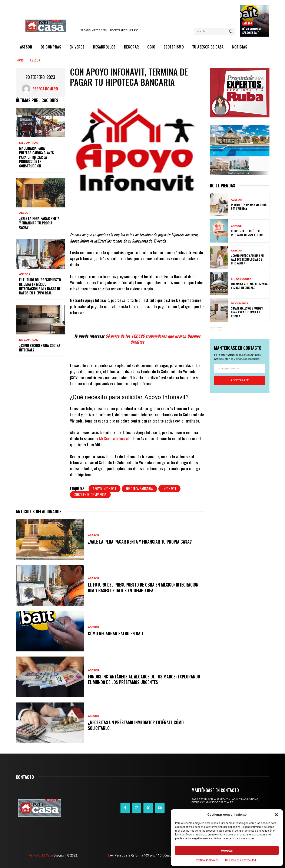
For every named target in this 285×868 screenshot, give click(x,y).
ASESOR (248, 23)
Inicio (20, 60)
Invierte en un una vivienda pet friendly (249, 206)
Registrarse (240, 380)
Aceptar (227, 851)
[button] (276, 815)
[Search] (231, 31)
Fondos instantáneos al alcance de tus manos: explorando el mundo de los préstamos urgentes (144, 679)
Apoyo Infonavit (105, 489)
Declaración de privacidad (241, 860)
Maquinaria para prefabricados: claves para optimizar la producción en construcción (37, 157)
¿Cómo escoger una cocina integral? (40, 348)
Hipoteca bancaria (139, 489)
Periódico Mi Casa (41, 855)
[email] (240, 368)
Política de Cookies (207, 860)
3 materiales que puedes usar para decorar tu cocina (247, 312)
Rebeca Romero (45, 89)
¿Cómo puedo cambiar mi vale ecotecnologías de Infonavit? (247, 259)
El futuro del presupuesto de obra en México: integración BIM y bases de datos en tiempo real (40, 286)
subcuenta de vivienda (90, 495)
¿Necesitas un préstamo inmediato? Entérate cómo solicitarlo (136, 725)
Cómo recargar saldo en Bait (252, 31)
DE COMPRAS (29, 143)
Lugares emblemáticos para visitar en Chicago (249, 286)
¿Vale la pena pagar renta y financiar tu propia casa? (39, 223)
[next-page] (219, 330)
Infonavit (169, 489)
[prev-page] (213, 330)
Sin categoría (241, 279)
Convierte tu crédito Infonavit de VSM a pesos (247, 233)
